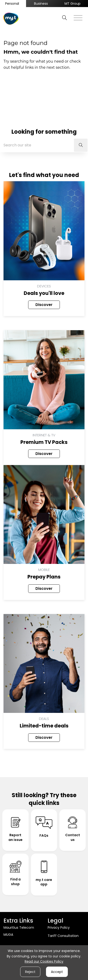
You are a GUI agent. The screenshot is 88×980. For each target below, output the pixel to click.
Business (41, 4)
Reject (30, 972)
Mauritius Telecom (19, 928)
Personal (12, 4)
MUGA (8, 935)
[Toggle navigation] (78, 16)
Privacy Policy (59, 928)
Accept (57, 972)
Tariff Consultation (63, 936)
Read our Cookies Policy (44, 961)
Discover (44, 305)
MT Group (73, 4)
